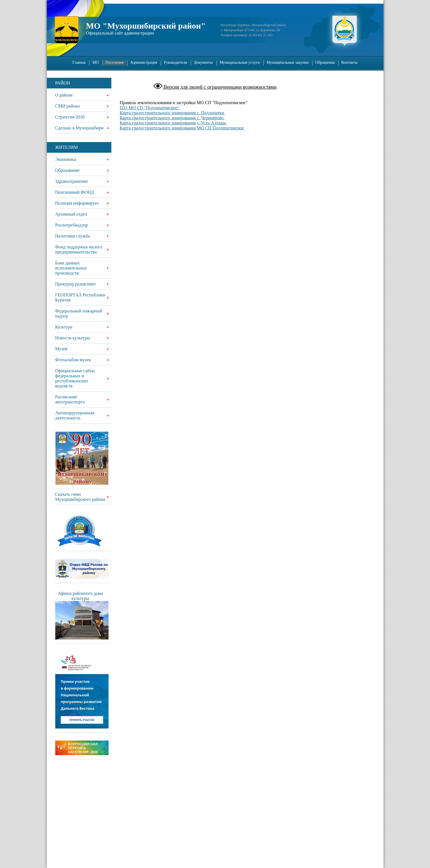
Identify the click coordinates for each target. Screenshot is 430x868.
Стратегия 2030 (70, 117)
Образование (68, 170)
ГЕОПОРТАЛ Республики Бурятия (80, 297)
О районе (64, 95)
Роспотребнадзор (72, 225)
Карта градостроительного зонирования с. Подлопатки (173, 113)
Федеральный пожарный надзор (79, 313)
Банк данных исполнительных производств (71, 268)
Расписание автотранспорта (70, 399)
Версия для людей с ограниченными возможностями (219, 87)
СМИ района (68, 106)
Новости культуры (73, 338)
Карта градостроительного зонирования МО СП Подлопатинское (182, 128)
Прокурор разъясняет (76, 284)
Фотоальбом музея (73, 360)
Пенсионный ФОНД (75, 192)
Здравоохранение (72, 181)
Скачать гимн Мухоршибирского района (80, 497)
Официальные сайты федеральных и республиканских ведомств (75, 378)
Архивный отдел (71, 214)
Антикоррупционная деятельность (75, 415)
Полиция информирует (77, 203)
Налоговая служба (73, 236)
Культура (64, 327)
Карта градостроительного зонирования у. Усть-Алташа (173, 123)
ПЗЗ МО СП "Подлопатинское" (150, 108)
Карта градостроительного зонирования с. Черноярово (172, 118)
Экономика (66, 159)
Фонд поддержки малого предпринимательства (79, 249)
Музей (61, 349)
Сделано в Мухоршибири (79, 128)
